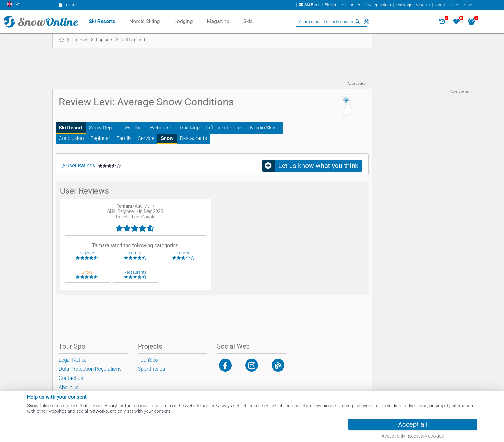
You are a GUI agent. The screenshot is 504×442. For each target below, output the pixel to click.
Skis (248, 21)
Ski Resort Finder (320, 5)
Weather (134, 128)
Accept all (413, 424)
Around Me (366, 22)
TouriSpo (148, 360)
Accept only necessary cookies (413, 436)
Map (468, 5)
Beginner (100, 138)
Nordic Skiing (265, 128)
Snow (167, 138)
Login (70, 5)
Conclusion (71, 138)
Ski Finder (351, 5)
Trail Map (189, 128)
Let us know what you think (319, 166)
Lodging (183, 21)
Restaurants (194, 138)
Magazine (218, 21)
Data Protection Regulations (90, 369)
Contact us (71, 378)
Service (146, 138)
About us (69, 388)
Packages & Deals (413, 5)
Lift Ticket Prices (225, 128)
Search (357, 22)
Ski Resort (71, 128)
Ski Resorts (102, 21)
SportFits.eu (152, 369)
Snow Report (104, 128)
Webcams (161, 128)
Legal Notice (73, 360)
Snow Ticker (447, 5)
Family (124, 138)
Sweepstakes (378, 5)
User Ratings (81, 166)
